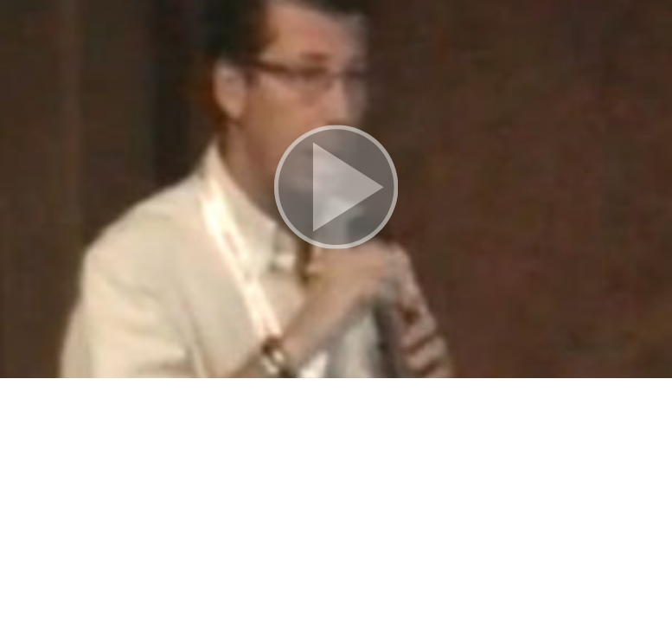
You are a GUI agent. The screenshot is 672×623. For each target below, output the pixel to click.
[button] (336, 189)
